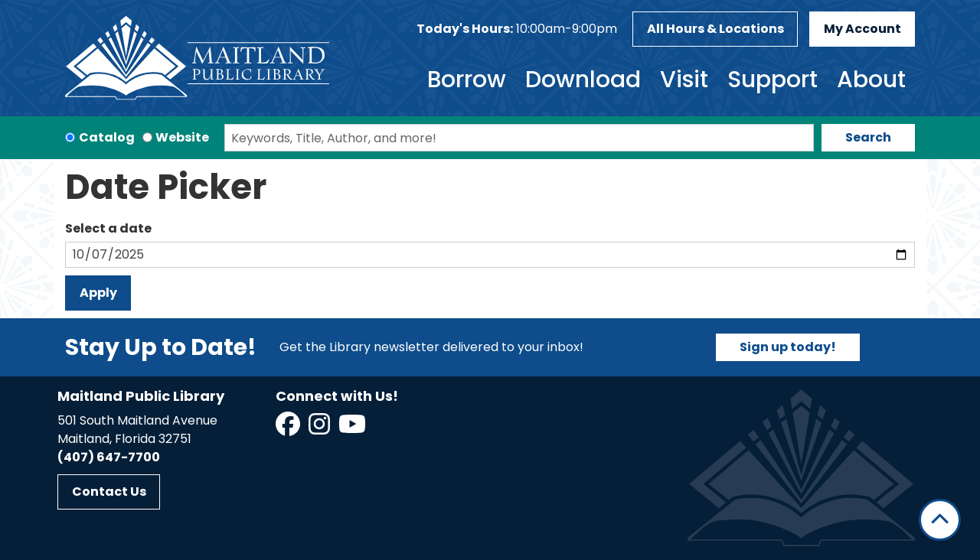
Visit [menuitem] (684, 80)
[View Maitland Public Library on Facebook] (289, 429)
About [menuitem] (871, 80)
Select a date (108, 228)
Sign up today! (788, 347)
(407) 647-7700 (109, 457)
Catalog (107, 137)
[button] (517, 29)
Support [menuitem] (773, 80)
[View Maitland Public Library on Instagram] (320, 429)
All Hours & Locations (715, 29)
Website (182, 137)
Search (868, 137)
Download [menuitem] (583, 80)
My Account (862, 29)
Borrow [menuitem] (467, 80)
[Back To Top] (940, 520)
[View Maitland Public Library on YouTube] (353, 429)
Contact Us (109, 492)
